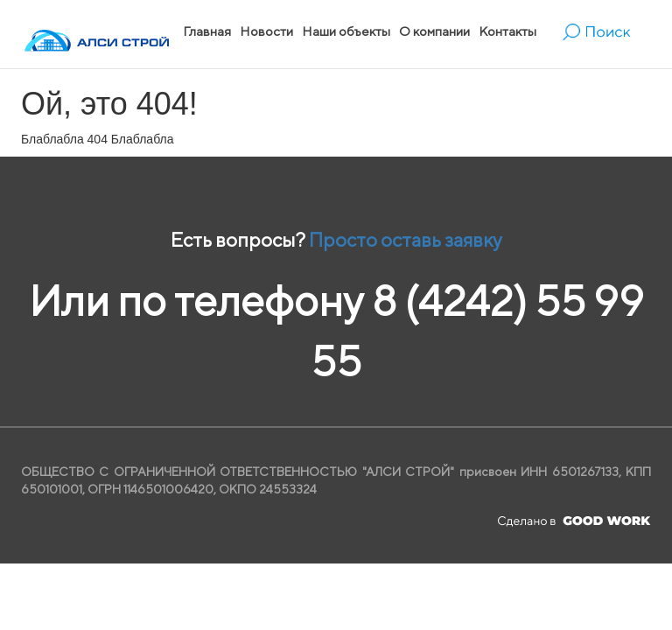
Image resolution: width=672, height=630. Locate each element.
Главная (207, 31)
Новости (266, 31)
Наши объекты (346, 31)
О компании (434, 31)
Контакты (507, 31)
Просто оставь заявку (406, 240)
